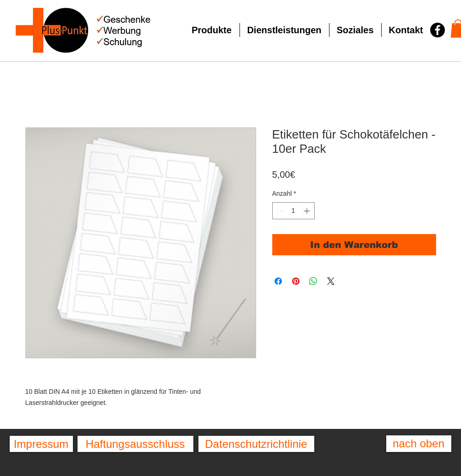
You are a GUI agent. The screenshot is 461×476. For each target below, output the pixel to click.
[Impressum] (41, 444)
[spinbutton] (293, 211)
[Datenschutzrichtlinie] (256, 444)
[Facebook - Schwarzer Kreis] (437, 30)
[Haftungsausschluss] (135, 444)
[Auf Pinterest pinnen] (296, 281)
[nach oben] (419, 444)
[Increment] (308, 211)
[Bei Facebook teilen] (278, 281)
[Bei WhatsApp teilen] (313, 281)
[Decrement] (279, 211)
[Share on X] (331, 281)
